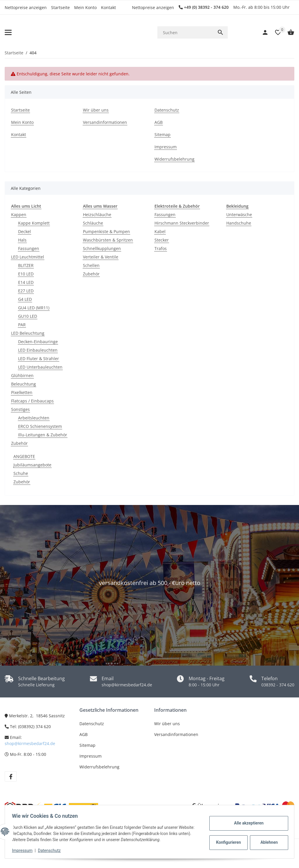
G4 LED (25, 299)
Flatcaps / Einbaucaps (32, 401)
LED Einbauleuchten (38, 350)
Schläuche (93, 223)
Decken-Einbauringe (38, 342)
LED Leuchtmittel (28, 257)
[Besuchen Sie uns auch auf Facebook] (11, 776)
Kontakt (108, 7)
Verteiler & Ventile (101, 257)
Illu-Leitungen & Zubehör (43, 435)
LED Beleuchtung (28, 333)
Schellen (91, 265)
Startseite (60, 7)
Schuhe (21, 473)
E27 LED (26, 291)
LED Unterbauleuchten (40, 367)
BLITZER (26, 265)
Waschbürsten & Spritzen (108, 240)
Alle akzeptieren (246, 823)
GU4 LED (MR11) (34, 308)
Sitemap (87, 745)
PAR (22, 325)
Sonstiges (20, 409)
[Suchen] (185, 33)
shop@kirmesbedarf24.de (30, 743)
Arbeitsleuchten (34, 418)
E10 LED (26, 274)
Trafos (161, 248)
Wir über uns (167, 724)
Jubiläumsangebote (32, 465)
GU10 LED (28, 316)
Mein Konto (85, 7)
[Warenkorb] (288, 32)
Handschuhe (239, 223)
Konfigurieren (227, 842)
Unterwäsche (239, 215)
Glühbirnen (22, 375)
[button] (275, 32)
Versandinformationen (176, 734)
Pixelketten (22, 392)
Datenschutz (92, 724)
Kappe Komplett (34, 223)
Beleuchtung (24, 384)
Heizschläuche (97, 215)
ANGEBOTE (24, 456)
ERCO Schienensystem (40, 426)
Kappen (19, 215)
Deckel (25, 231)
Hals (22, 240)
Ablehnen (267, 842)
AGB (84, 734)
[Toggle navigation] (8, 32)
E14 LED (26, 282)
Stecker (162, 240)
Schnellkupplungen (102, 248)
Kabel (160, 231)
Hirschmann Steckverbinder (182, 223)
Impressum (91, 756)
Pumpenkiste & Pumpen (106, 231)
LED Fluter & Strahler (39, 359)
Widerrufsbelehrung (99, 767)
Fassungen (29, 248)
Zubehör (19, 443)
